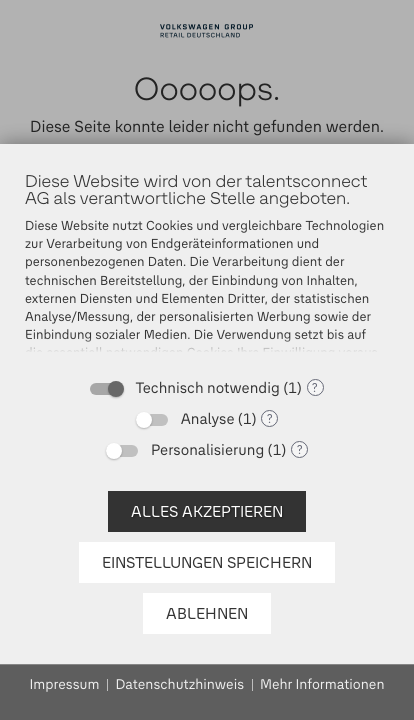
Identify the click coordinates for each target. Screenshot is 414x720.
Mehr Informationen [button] (322, 684)
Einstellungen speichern (207, 562)
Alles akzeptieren (207, 511)
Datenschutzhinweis (179, 684)
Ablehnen (207, 613)
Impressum (65, 684)
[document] (207, 268)
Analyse (208, 419)
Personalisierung (207, 450)
